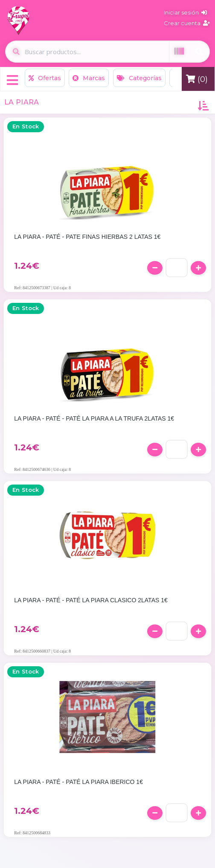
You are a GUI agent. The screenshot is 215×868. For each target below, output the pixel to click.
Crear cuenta (187, 23)
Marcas (89, 78)
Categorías (139, 78)
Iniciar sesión (185, 12)
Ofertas (45, 78)
